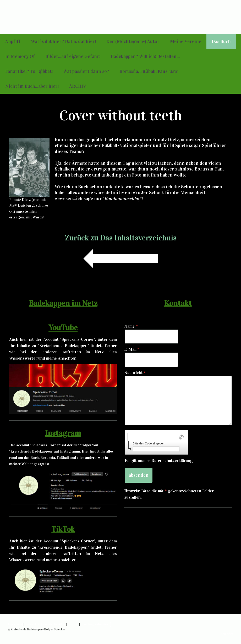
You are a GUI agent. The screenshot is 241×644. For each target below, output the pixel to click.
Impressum (15, 624)
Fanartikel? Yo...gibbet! (29, 71)
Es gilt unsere (159, 461)
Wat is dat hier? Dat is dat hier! (63, 41)
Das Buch (221, 41)
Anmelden (227, 634)
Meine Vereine (186, 41)
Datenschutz (33, 624)
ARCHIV (78, 86)
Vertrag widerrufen (96, 624)
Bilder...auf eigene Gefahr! (73, 56)
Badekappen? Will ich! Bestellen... (145, 56)
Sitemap (73, 624)
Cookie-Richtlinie (54, 624)
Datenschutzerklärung (172, 461)
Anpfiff (13, 41)
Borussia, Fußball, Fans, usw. (149, 71)
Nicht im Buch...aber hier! (32, 86)
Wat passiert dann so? (86, 71)
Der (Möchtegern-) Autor (133, 41)
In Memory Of (20, 56)
